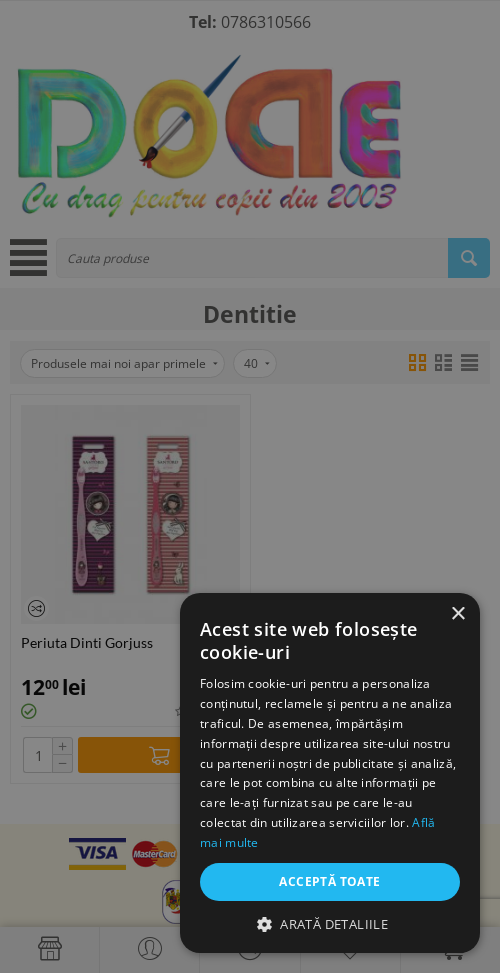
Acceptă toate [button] (329, 881)
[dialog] (250, 486)
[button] (330, 923)
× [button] (457, 614)
